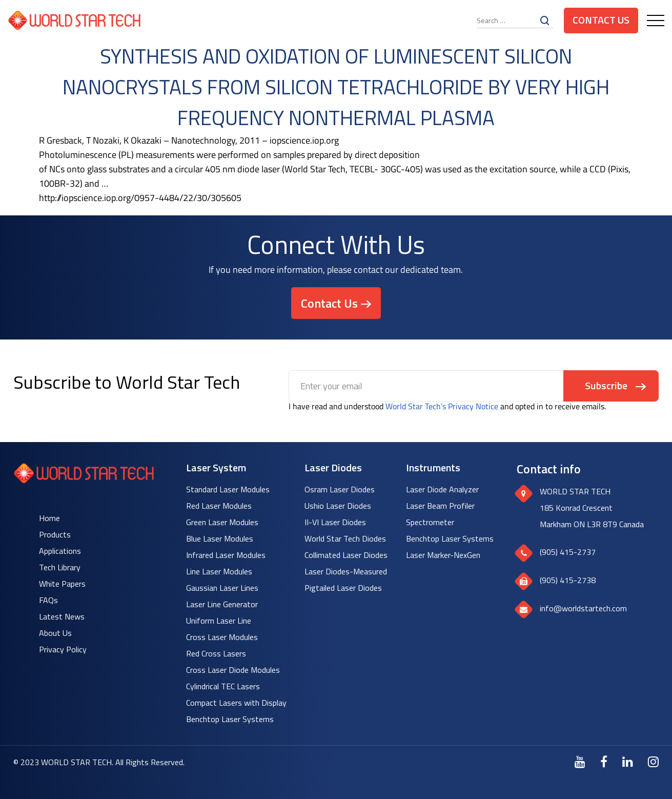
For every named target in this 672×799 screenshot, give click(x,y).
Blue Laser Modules (220, 538)
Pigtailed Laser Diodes (343, 588)
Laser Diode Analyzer (442, 489)
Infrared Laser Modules (226, 555)
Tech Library (60, 567)
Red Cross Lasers (216, 653)
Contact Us (601, 20)
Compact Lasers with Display (236, 703)
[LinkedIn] (628, 762)
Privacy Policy (63, 649)
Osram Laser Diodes (340, 489)
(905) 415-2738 (568, 580)
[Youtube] (580, 762)
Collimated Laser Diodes (346, 555)
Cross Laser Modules (222, 637)
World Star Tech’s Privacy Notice (442, 406)
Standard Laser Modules (228, 489)
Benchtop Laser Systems (230, 719)
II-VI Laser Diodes (335, 522)
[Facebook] (604, 762)
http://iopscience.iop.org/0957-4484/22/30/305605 (140, 198)
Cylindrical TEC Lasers (223, 686)
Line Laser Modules (219, 571)
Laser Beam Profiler (440, 506)
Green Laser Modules (222, 522)
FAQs (48, 600)
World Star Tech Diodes (345, 538)
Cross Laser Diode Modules (233, 670)
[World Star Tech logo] (84, 480)
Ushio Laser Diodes (338, 506)
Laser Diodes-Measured (346, 571)
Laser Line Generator (222, 604)
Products (55, 534)
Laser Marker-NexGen (443, 555)
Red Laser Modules (219, 506)
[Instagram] (653, 762)
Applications (60, 551)
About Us (55, 633)
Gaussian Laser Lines (222, 588)
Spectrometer (430, 522)
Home (49, 518)
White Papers (62, 584)
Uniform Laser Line (219, 621)
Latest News (62, 616)
